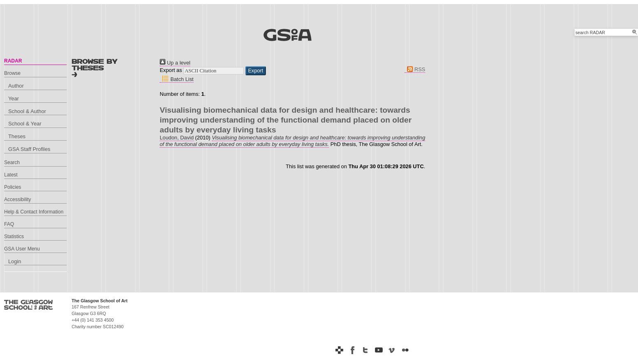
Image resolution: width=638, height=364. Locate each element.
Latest (11, 175)
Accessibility (17, 199)
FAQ (9, 224)
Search (12, 162)
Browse (12, 73)
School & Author (27, 111)
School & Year (25, 124)
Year (14, 99)
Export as (171, 70)
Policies (13, 187)
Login (15, 261)
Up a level (175, 63)
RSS (415, 69)
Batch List (177, 79)
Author (16, 86)
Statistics (14, 236)
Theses (17, 136)
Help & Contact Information (34, 212)
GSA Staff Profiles (29, 149)
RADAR (13, 61)
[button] (256, 71)
